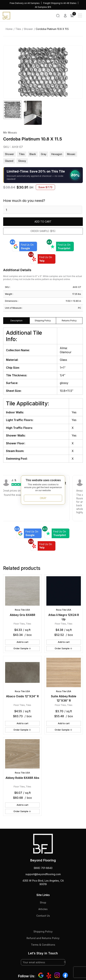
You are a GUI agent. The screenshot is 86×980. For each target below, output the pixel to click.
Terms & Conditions (43, 945)
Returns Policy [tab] (69, 321)
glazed (9, 161)
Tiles (18, 29)
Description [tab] (16, 321)
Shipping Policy (43, 931)
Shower (28, 29)
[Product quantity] (43, 210)
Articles (43, 909)
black (33, 154)
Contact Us (43, 916)
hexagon (57, 154)
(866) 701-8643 (43, 868)
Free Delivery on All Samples (25, 3)
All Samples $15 (43, 7)
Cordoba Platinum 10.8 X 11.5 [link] (52, 29)
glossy (22, 161)
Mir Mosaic (10, 133)
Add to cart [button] (22, 642)
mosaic (71, 154)
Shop (43, 902)
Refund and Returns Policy (43, 938)
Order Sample (22, 649)
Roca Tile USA (22, 610)
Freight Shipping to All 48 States (60, 3)
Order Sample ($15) (43, 231)
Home (9, 29)
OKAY (43, 498)
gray (44, 154)
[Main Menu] (80, 15)
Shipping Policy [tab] (43, 321)
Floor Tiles (19, 624)
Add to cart (43, 222)
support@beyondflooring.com (43, 874)
